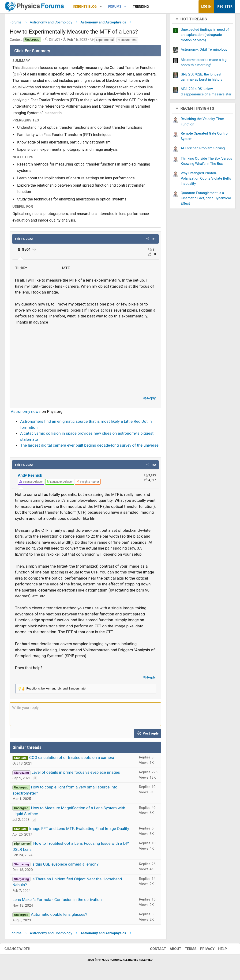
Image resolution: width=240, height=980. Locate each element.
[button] (101, 7)
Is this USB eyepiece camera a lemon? (65, 866)
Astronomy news (26, 413)
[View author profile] (88, 483)
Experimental (105, 41)
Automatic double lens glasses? (59, 916)
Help (218, 950)
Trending (141, 7)
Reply (151, 400)
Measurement (127, 41)
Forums (115, 7)
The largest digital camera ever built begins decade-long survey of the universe (89, 447)
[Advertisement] (85, 361)
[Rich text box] (85, 716)
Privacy (203, 950)
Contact (153, 950)
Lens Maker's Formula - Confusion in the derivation (57, 901)
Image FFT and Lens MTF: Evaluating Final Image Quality (79, 830)
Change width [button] (22, 950)
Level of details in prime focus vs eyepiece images (76, 774)
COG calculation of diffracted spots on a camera (72, 759)
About (171, 950)
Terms (186, 950)
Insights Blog (85, 7)
